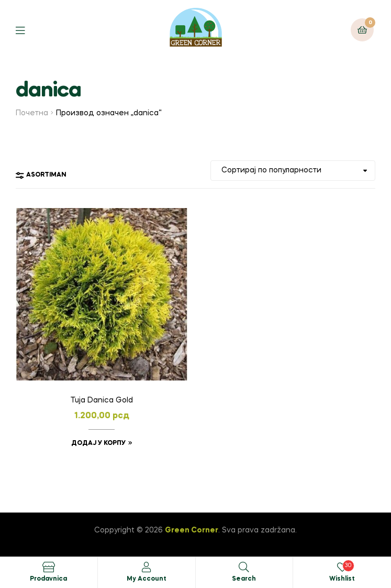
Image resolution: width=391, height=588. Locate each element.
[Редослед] (293, 171)
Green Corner (192, 530)
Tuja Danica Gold (102, 400)
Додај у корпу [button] (98, 443)
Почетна (32, 113)
